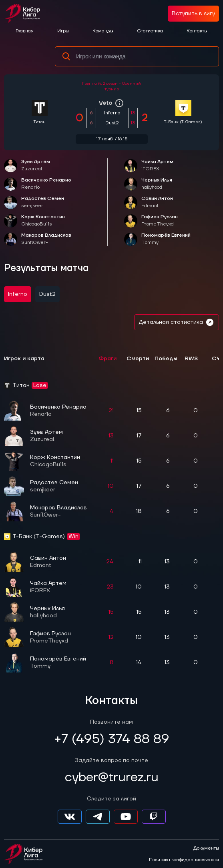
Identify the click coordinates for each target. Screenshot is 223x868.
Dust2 (47, 294)
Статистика (150, 31)
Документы (206, 848)
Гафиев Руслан (160, 221)
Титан (40, 122)
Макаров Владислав (46, 239)
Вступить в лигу (193, 14)
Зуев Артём (36, 166)
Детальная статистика (177, 322)
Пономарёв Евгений (166, 239)
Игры (63, 31)
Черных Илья (157, 184)
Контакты (197, 31)
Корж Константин (43, 221)
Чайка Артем (157, 166)
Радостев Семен (43, 203)
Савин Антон (157, 203)
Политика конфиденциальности (184, 860)
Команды (103, 31)
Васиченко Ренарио (46, 184)
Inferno (18, 294)
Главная (25, 31)
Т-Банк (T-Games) (183, 122)
